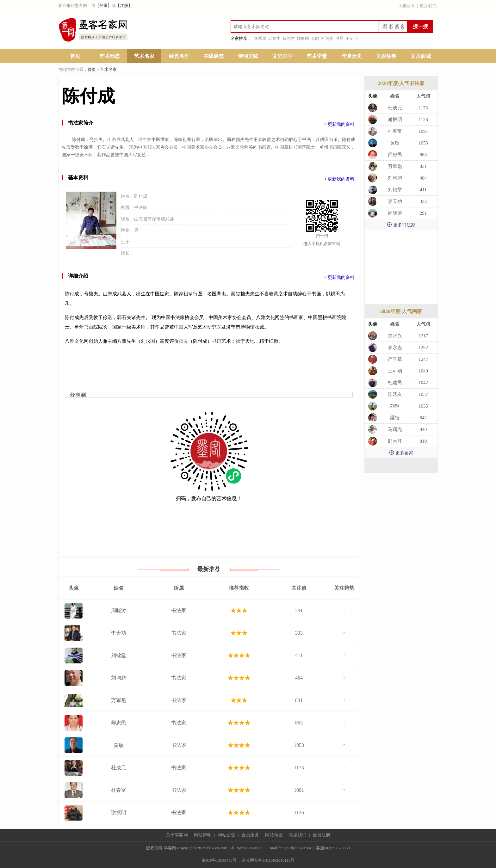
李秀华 (260, 38)
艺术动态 (110, 56)
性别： (127, 230)
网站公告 (226, 835)
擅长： (127, 253)
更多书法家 (401, 225)
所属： (127, 208)
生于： (127, 242)
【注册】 (124, 6)
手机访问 (406, 6)
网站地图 (274, 835)
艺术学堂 (317, 56)
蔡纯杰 (289, 38)
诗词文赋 (248, 56)
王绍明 (352, 38)
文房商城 (421, 56)
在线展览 (214, 56)
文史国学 (282, 56)
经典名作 (179, 56)
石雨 (315, 38)
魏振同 (303, 38)
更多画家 (401, 453)
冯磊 (339, 38)
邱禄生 (274, 38)
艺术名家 (144, 56)
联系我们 (428, 6)
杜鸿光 (327, 38)
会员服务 (250, 835)
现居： (127, 219)
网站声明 (203, 835)
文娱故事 (386, 56)
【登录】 (103, 6)
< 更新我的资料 (339, 124)
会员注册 (321, 835)
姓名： (127, 196)
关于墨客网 (177, 835)
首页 (75, 56)
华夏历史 (352, 56)
